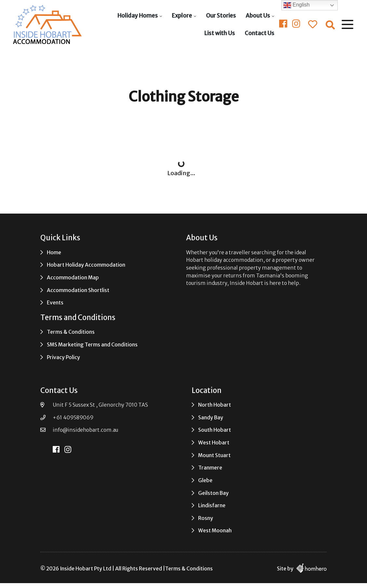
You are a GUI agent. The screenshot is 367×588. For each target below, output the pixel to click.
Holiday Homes (138, 16)
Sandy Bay (211, 418)
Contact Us (259, 33)
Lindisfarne (212, 505)
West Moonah (215, 531)
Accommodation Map (73, 278)
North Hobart (215, 405)
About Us (258, 16)
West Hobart (214, 443)
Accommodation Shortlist (78, 290)
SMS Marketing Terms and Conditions (92, 345)
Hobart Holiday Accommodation (86, 265)
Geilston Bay (213, 493)
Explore (182, 16)
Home (54, 252)
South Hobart (215, 430)
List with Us (220, 33)
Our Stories (221, 16)
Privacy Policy (63, 357)
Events (55, 303)
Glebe (205, 480)
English (297, 5)
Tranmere (210, 468)
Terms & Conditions (71, 332)
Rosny (206, 518)
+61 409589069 (73, 418)
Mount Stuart (214, 455)
